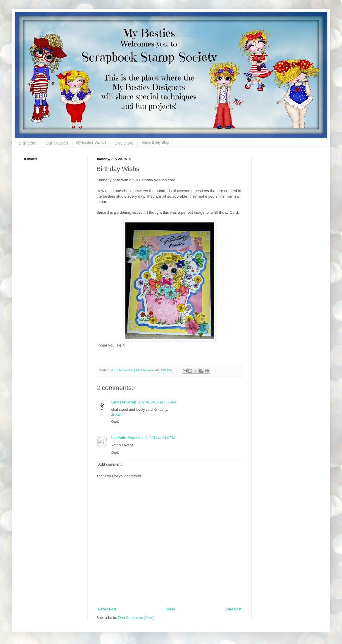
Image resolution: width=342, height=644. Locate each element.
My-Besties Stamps (91, 142)
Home (170, 609)
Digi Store (28, 143)
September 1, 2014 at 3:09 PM (151, 438)
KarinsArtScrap (123, 402)
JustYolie (118, 438)
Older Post (233, 609)
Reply (115, 422)
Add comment (110, 464)
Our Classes (57, 143)
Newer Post (107, 609)
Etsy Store (124, 143)
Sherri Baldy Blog (155, 142)
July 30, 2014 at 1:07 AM (157, 402)
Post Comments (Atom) (136, 618)
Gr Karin (117, 415)
